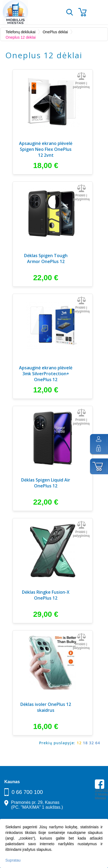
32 (91, 743)
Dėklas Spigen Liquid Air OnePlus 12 (46, 483)
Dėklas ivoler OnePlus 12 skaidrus (46, 707)
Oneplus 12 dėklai (21, 37)
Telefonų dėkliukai (21, 32)
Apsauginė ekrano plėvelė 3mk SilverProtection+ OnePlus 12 (46, 374)
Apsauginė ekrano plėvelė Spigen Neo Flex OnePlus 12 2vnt (46, 149)
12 (79, 743)
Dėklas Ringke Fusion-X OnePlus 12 (46, 595)
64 (98, 743)
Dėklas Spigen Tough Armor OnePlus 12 (46, 258)
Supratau (13, 860)
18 (85, 743)
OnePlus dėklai (55, 32)
